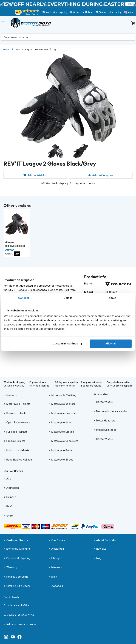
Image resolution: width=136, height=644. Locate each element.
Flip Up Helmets (16, 441)
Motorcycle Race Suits (65, 441)
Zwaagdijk (57, 586)
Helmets (12, 395)
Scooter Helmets (16, 413)
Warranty (12, 567)
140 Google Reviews (31, 14)
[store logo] (34, 24)
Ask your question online (21, 624)
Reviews (101, 549)
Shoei (10, 516)
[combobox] (68, 38)
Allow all (111, 343)
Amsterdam (58, 549)
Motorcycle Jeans (62, 422)
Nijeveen (57, 567)
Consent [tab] (24, 298)
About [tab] (112, 298)
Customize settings (67, 343)
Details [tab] (68, 298)
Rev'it (10, 506)
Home (6, 52)
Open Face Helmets (18, 422)
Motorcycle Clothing (64, 395)
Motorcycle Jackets (63, 404)
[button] (128, 12)
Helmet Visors (104, 402)
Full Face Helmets (17, 432)
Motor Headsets (106, 420)
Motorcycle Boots (62, 450)
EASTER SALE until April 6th (68, 4)
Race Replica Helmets (19, 460)
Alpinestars (13, 488)
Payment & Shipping (18, 558)
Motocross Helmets (18, 450)
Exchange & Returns (18, 549)
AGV (9, 479)
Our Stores (58, 540)
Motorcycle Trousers (64, 413)
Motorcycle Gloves (63, 432)
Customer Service (17, 540)
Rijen (54, 577)
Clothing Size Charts (18, 586)
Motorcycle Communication (112, 411)
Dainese (11, 497)
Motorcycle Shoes (62, 460)
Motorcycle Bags (106, 430)
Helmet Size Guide (17, 577)
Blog (99, 558)
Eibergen (57, 558)
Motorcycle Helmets (18, 404)
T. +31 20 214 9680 (18, 605)
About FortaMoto (107, 540)
